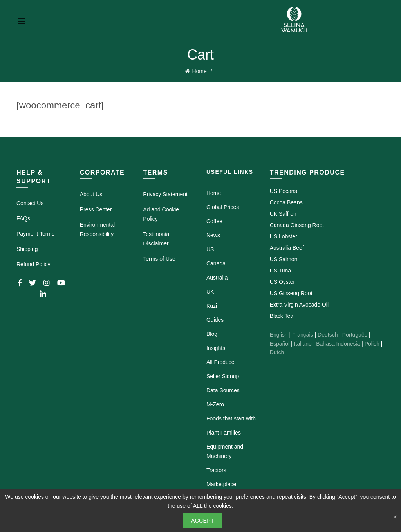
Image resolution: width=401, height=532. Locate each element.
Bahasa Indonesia (338, 343)
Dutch (277, 352)
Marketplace (221, 484)
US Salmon (284, 259)
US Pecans (284, 191)
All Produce (220, 362)
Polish (372, 343)
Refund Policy (33, 263)
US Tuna (280, 270)
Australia (217, 277)
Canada (216, 263)
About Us (91, 194)
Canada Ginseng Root (297, 225)
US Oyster (283, 281)
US (210, 249)
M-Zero (215, 404)
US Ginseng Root (291, 293)
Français (303, 334)
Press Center (96, 209)
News (213, 235)
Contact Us (30, 202)
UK (210, 291)
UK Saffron (283, 213)
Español (280, 343)
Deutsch (328, 334)
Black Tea (282, 316)
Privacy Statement (165, 194)
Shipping (27, 248)
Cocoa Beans (286, 202)
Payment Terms (35, 233)
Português (355, 334)
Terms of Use (159, 258)
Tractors (216, 470)
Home (199, 71)
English (279, 334)
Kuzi (212, 305)
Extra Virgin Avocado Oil (299, 304)
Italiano (303, 343)
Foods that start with (231, 418)
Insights (216, 348)
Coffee (214, 221)
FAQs (23, 218)
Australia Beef (287, 247)
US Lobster (284, 236)
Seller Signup (223, 376)
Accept (203, 521)
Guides (215, 319)
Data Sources (223, 390)
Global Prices (223, 207)
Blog (212, 334)
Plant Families (224, 432)
